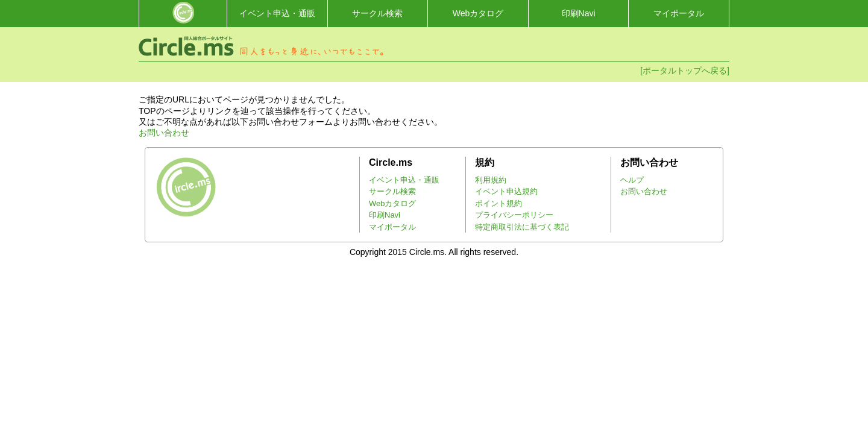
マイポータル (679, 13)
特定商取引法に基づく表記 (522, 227)
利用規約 (491, 180)
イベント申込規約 (506, 191)
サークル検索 (377, 13)
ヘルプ (632, 180)
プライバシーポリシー (514, 215)
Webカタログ (478, 13)
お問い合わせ (164, 133)
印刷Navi (579, 13)
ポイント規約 (498, 203)
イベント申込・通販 (277, 13)
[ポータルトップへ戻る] (685, 71)
